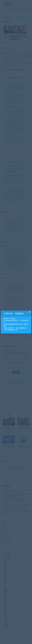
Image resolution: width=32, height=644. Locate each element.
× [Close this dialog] (30, 312)
